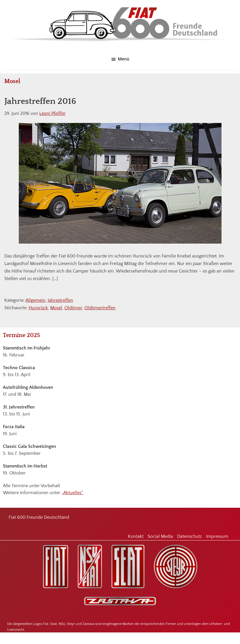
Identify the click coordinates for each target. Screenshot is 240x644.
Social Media (160, 536)
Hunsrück (38, 308)
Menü (124, 59)
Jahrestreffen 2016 (40, 101)
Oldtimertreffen (100, 308)
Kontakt (136, 536)
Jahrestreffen (60, 300)
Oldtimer (73, 308)
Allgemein (35, 300)
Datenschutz (189, 536)
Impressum (217, 536)
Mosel (56, 308)
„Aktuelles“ (72, 493)
